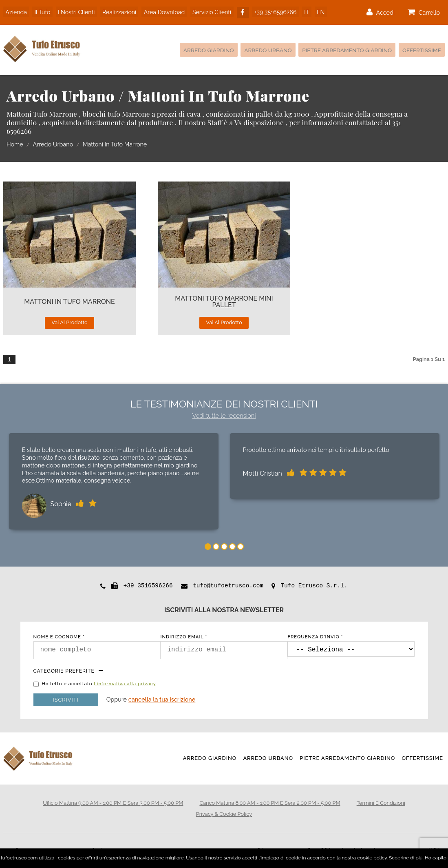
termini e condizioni (381, 803)
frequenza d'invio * (315, 637)
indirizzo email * (184, 637)
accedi (381, 12)
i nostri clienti (75, 12)
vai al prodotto (69, 322)
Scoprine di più (406, 858)
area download (162, 12)
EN (316, 12)
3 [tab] (224, 547)
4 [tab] (232, 547)
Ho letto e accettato (99, 684)
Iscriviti (66, 700)
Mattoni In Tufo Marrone (69, 302)
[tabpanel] (114, 483)
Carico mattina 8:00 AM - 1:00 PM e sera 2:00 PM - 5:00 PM (270, 803)
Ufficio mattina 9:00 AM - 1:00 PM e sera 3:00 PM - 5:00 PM (113, 803)
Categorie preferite (64, 671)
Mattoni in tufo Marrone (115, 145)
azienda (16, 12)
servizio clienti (209, 12)
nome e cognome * (59, 637)
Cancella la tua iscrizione (162, 699)
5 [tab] (241, 547)
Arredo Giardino (194, 50)
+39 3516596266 (273, 12)
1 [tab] (208, 547)
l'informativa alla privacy (125, 684)
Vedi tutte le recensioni (224, 416)
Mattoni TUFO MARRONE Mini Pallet (224, 302)
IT (303, 12)
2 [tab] (216, 547)
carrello (424, 12)
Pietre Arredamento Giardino (341, 50)
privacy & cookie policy (224, 814)
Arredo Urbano (257, 50)
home (15, 145)
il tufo (42, 12)
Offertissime (420, 50)
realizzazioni (117, 12)
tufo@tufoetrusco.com (228, 586)
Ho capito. (436, 858)
